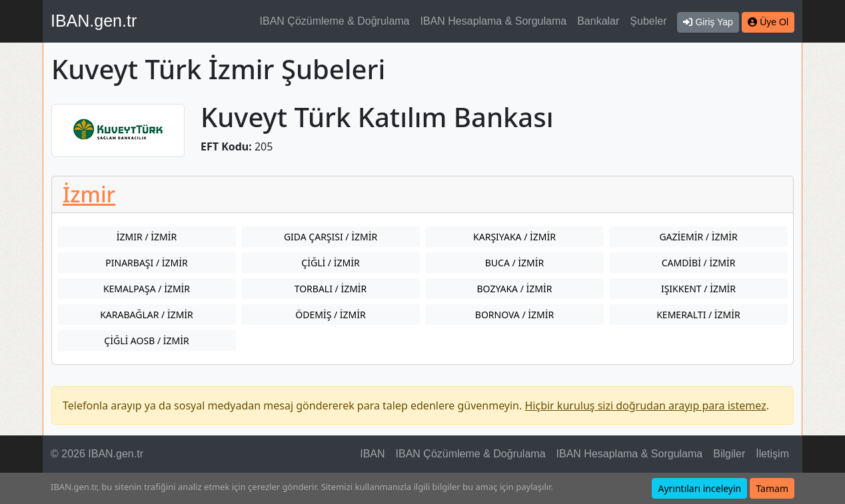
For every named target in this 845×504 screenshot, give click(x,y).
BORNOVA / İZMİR (514, 315)
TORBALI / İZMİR (331, 289)
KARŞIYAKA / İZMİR (514, 237)
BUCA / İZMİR (515, 263)
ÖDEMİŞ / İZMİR (330, 315)
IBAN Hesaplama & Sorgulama (494, 21)
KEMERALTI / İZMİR (698, 315)
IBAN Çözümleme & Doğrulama (335, 21)
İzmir (89, 194)
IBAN (372, 454)
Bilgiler (729, 454)
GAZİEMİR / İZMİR (698, 237)
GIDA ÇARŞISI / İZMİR (331, 237)
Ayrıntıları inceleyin (699, 488)
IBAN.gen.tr (94, 21)
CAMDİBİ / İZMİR (699, 263)
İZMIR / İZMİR (147, 237)
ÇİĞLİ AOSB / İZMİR (146, 341)
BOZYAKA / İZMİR (515, 289)
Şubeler (648, 21)
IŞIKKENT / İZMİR (698, 289)
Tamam (772, 488)
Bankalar (598, 21)
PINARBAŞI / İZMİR (146, 263)
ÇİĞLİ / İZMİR (330, 263)
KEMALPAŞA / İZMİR (147, 289)
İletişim (772, 454)
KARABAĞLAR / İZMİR (147, 315)
